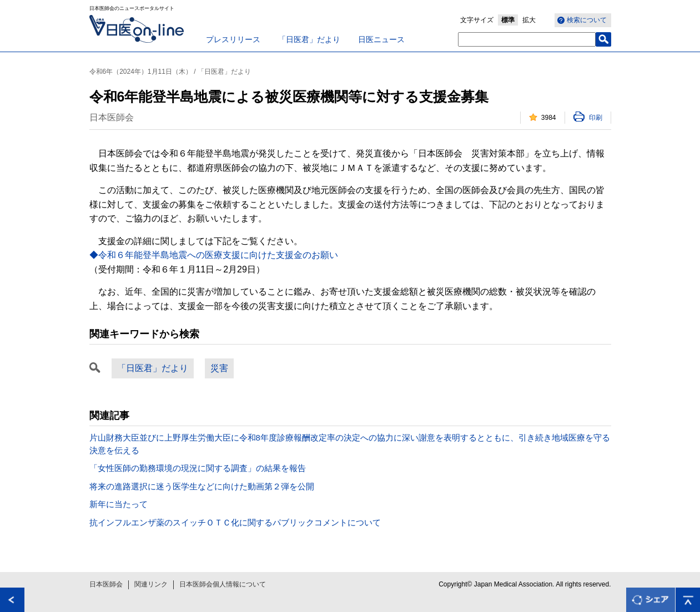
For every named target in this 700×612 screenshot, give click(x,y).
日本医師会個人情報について (223, 584)
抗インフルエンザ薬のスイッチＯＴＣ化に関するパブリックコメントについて (235, 522)
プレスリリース (233, 39)
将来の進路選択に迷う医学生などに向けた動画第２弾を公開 (202, 486)
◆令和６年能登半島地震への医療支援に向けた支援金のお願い (214, 255)
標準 (508, 20)
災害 (219, 368)
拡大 (529, 20)
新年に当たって (119, 504)
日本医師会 (106, 584)
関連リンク (151, 584)
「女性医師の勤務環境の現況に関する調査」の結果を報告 (198, 468)
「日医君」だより (309, 39)
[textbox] (527, 39)
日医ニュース (381, 39)
